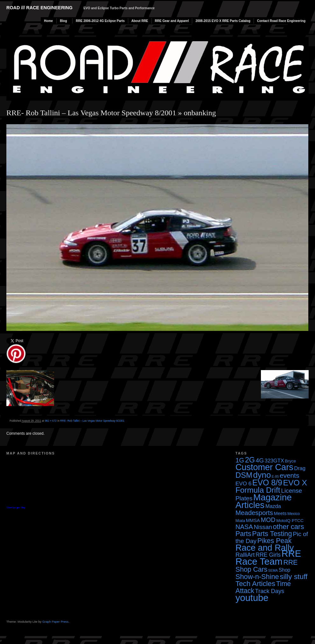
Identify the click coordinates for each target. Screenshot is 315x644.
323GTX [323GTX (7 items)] (274, 461)
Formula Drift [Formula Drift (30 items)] (258, 490)
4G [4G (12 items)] (260, 460)
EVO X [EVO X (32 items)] (295, 483)
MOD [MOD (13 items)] (268, 520)
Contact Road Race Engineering (281, 21)
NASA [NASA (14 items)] (244, 527)
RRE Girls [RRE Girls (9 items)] (268, 555)
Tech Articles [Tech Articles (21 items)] (255, 584)
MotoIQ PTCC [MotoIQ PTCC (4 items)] (290, 521)
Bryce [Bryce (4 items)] (290, 461)
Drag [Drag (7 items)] (300, 468)
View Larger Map (16, 508)
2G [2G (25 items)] (250, 460)
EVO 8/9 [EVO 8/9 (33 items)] (267, 483)
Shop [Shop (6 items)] (285, 570)
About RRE (140, 21)
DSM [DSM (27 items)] (244, 475)
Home (48, 21)
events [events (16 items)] (289, 475)
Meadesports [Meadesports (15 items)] (254, 513)
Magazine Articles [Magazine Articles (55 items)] (264, 501)
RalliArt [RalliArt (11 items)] (245, 555)
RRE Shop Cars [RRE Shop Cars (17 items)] (266, 566)
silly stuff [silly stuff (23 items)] (294, 576)
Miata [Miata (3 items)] (240, 521)
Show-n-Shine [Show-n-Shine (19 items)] (257, 577)
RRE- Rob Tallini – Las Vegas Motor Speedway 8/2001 (91, 113)
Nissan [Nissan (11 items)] (263, 527)
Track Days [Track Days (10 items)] (270, 591)
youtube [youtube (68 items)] (252, 598)
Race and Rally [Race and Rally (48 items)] (265, 548)
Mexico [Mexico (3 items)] (294, 514)
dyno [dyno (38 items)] (262, 475)
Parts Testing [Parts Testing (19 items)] (272, 534)
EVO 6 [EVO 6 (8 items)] (243, 484)
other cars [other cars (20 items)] (289, 527)
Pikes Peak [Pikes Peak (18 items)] (274, 541)
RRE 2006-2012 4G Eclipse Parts (100, 21)
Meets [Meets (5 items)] (280, 513)
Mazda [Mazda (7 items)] (273, 506)
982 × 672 (51, 421)
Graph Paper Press (55, 622)
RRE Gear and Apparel (172, 21)
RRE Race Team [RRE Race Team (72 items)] (268, 557)
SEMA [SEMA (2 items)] (273, 570)
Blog (63, 21)
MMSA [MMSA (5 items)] (253, 520)
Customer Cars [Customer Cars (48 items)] (264, 467)
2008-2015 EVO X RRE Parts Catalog (223, 21)
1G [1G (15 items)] (240, 460)
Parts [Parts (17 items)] (243, 534)
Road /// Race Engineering (39, 8)
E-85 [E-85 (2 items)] (275, 476)
